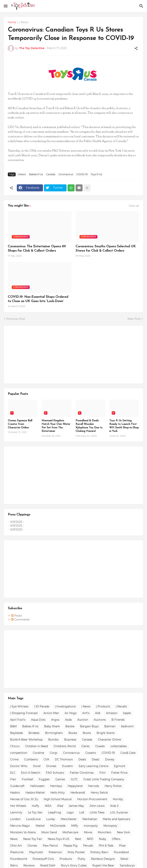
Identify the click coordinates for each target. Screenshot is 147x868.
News (14, 839)
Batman (110, 726)
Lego (70, 812)
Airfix (86, 713)
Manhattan (90, 819)
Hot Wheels (18, 806)
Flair (13, 779)
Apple (127, 713)
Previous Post (16, 319)
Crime (14, 759)
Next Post (134, 319)
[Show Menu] (5, 6)
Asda (68, 720)
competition (19, 753)
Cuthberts (31, 759)
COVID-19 (82, 174)
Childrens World (65, 746)
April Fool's (18, 720)
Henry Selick (99, 793)
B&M (13, 726)
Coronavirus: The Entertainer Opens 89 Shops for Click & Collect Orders (37, 249)
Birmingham (54, 733)
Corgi (54, 753)
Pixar (122, 846)
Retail (124, 859)
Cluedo (100, 746)
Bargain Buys (89, 726)
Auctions (100, 720)
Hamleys (56, 786)
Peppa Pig (70, 846)
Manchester (69, 819)
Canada (51, 174)
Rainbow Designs (103, 859)
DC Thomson (64, 759)
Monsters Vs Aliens (23, 832)
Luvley (51, 819)
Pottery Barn (99, 852)
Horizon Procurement (92, 799)
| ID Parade (42, 706)
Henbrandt (78, 793)
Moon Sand (49, 832)
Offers (116, 839)
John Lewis (97, 806)
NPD (90, 839)
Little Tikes (97, 812)
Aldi (98, 713)
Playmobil (36, 852)
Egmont (120, 766)
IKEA (48, 806)
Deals (82, 759)
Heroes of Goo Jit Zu (24, 799)
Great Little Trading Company (104, 779)
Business (70, 740)
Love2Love (33, 819)
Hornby (118, 799)
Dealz (96, 759)
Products (66, 859)
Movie (88, 832)
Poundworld (19, 859)
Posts (16, 616)
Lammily (16, 812)
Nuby (103, 839)
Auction (83, 720)
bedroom (127, 726)
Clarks (85, 746)
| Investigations (65, 706)
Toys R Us (96, 174)
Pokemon (55, 852)
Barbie (70, 726)
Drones (51, 766)
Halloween (37, 786)
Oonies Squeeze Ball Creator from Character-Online (20, 424)
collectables (119, 746)
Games (60, 779)
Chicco (15, 746)
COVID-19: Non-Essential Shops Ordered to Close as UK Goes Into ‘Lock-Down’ (38, 299)
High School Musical (58, 799)
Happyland (75, 786)
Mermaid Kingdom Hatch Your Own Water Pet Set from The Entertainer (56, 426)
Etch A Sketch (31, 773)
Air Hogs (71, 713)
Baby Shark (52, 726)
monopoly (91, 826)
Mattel (40, 826)
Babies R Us (36, 174)
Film (102, 773)
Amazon (112, 713)
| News (24, 22)
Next (78, 839)
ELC (13, 773)
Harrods (94, 786)
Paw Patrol (50, 846)
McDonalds (58, 826)
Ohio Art (16, 846)
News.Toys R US (59, 839)
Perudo (88, 846)
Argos (55, 720)
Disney (110, 759)
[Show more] (87, 188)
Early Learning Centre (94, 766)
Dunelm (67, 766)
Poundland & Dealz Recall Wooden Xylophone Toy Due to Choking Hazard (89, 426)
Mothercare (70, 832)
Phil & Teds (106, 846)
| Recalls (121, 706)
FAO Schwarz (55, 773)
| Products (103, 706)
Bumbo (53, 740)
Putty (82, 859)
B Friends (118, 720)
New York (123, 832)
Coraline (38, 753)
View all (134, 206)
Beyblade (16, 733)
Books (73, 733)
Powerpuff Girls (43, 859)
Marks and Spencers (117, 819)
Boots (87, 733)
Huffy (36, 806)
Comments (20, 620)
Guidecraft (17, 786)
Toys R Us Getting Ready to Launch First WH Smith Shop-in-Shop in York (124, 426)
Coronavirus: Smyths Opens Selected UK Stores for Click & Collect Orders (106, 249)
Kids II (114, 806)
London (15, 819)
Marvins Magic (20, 826)
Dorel (37, 766)
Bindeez (34, 733)
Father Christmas (82, 773)
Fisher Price (119, 773)
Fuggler (44, 779)
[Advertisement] (37, 354)
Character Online (109, 740)
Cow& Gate (128, 753)
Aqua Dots (38, 720)
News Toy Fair (33, 839)
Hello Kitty (58, 793)
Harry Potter (113, 786)
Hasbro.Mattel (35, 793)
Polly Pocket (76, 852)
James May (76, 806)
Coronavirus (66, 174)
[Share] (136, 48)
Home (12, 22)
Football (28, 779)
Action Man (51, 713)
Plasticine (17, 852)
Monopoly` (111, 826)
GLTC (74, 779)
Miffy (75, 826)
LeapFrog (55, 812)
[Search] (142, 6)
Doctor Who (19, 766)
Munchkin (105, 832)
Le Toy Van (35, 812)
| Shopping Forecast (24, 713)
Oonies (32, 846)
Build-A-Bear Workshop (26, 740)
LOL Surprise (119, 812)
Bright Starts (106, 733)
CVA (46, 759)
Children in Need (37, 746)
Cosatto (91, 753)
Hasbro (15, 793)
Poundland (121, 852)
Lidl (82, 812)
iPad (60, 806)
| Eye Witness (19, 706)
